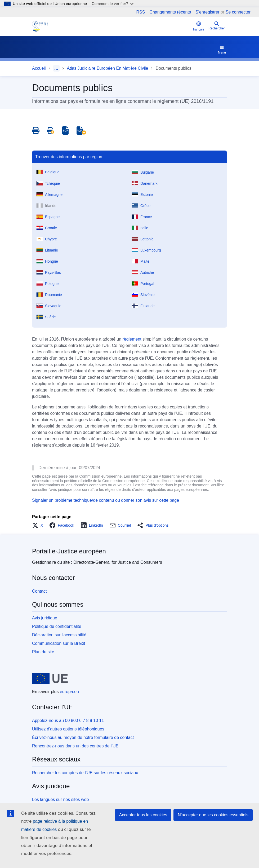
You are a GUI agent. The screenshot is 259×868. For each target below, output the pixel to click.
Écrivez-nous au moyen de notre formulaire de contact (83, 737)
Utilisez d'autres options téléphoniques (68, 729)
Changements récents (170, 12)
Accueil (39, 68)
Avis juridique (45, 618)
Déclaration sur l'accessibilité (59, 635)
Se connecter (238, 12)
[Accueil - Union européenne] (50, 678)
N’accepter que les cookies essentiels (213, 815)
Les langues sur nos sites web (60, 799)
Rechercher (217, 26)
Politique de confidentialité (57, 626)
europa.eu (69, 692)
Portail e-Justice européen (69, 551)
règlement (132, 339)
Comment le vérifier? (112, 4)
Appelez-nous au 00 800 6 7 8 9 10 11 (68, 721)
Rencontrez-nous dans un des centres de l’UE (75, 746)
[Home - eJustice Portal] (40, 26)
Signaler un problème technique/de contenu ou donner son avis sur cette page (106, 500)
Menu (222, 50)
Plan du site (43, 652)
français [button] (199, 26)
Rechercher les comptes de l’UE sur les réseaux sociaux (85, 773)
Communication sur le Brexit (59, 643)
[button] (39, 525)
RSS (140, 12)
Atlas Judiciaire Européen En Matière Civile (108, 68)
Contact (39, 591)
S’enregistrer (207, 12)
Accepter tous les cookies (143, 815)
